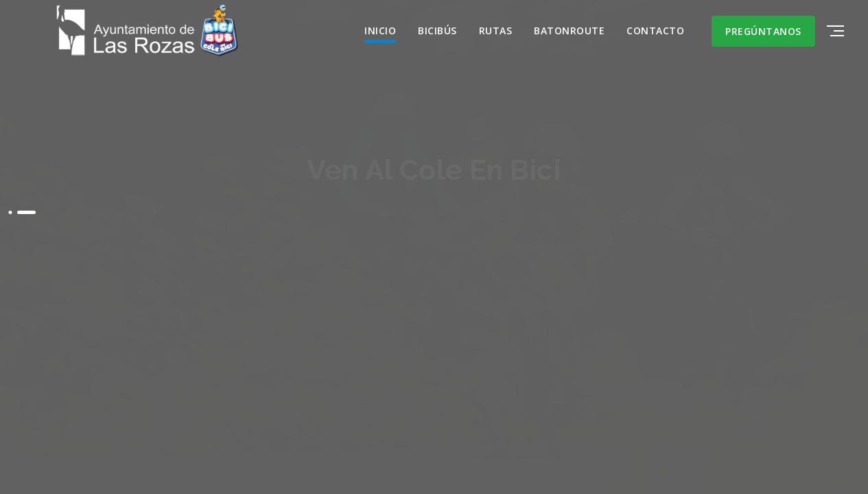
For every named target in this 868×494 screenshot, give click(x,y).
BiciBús (437, 31)
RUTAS (496, 31)
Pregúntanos (763, 31)
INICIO (380, 31)
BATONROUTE (569, 31)
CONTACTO (655, 31)
